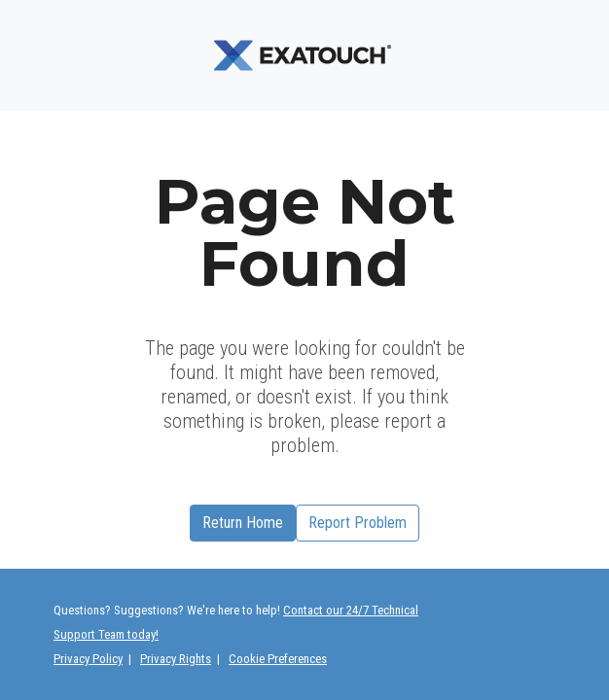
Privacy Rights (176, 659)
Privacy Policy (88, 659)
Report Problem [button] (358, 523)
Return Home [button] (243, 523)
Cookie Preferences (278, 659)
